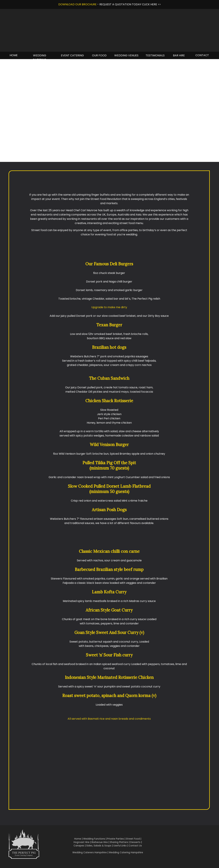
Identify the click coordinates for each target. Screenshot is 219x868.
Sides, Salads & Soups (99, 846)
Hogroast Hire (82, 842)
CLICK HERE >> (151, 4)
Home (78, 839)
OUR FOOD (99, 55)
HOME (14, 55)
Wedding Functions (94, 839)
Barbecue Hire (100, 842)
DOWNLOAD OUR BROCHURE (77, 4)
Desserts (135, 842)
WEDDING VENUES (126, 55)
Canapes (79, 846)
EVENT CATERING (72, 55)
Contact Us (135, 846)
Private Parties (115, 839)
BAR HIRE (179, 55)
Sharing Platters (119, 842)
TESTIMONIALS (155, 55)
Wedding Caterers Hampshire (90, 852)
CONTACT (202, 55)
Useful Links (120, 846)
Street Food (133, 839)
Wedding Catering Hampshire (126, 852)
